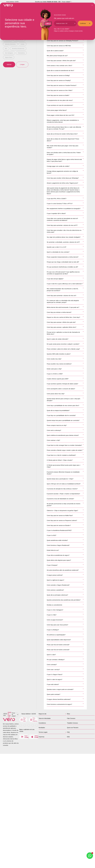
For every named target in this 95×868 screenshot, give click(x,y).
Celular (22, 44)
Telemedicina (21, 53)
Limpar (22, 64)
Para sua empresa (34, 720)
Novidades (42, 728)
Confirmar (85, 23)
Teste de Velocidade (45, 718)
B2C (6, 49)
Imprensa (42, 737)
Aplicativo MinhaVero (10, 44)
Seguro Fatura (9, 57)
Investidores (43, 723)
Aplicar (9, 64)
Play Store (25, 737)
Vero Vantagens (9, 53)
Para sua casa (23, 720)
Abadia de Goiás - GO (54, 2)
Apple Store (35, 737)
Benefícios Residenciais (18, 49)
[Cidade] (66, 23)
